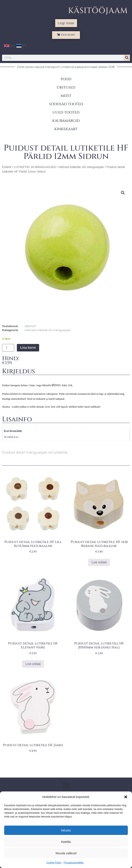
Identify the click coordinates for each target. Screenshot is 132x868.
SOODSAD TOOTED (66, 104)
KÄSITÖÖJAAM (98, 11)
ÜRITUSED (66, 87)
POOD (66, 79)
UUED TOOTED (66, 112)
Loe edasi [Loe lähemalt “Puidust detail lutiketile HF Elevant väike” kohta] (33, 664)
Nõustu (66, 830)
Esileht (7, 167)
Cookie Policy (54, 863)
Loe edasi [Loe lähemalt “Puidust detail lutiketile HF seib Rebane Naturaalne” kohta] (99, 562)
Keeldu (66, 842)
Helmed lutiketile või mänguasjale (81, 167)
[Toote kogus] (8, 348)
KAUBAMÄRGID (66, 121)
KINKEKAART (66, 129)
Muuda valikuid (66, 853)
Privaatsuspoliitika (73, 863)
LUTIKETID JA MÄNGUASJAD (35, 167)
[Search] (127, 58)
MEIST (66, 96)
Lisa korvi (28, 348)
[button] (126, 797)
